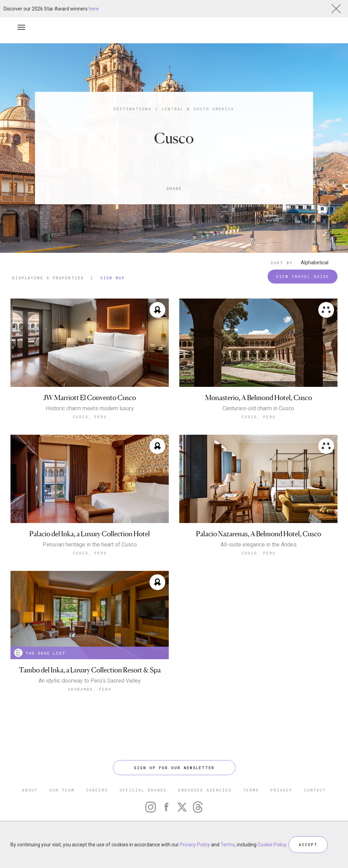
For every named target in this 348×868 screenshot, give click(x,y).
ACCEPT (308, 844)
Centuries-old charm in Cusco (258, 409)
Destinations (133, 109)
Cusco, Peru (90, 417)
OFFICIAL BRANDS (143, 790)
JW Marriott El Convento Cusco (90, 398)
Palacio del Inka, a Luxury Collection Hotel (90, 534)
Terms (228, 845)
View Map (113, 278)
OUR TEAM (62, 790)
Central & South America (198, 109)
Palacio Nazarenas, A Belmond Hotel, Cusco (259, 534)
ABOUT (30, 790)
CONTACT (315, 790)
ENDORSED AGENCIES (205, 790)
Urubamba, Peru (90, 689)
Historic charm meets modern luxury (90, 409)
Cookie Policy (272, 845)
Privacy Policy (195, 845)
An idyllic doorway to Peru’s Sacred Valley (90, 681)
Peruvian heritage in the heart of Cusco (90, 545)
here (94, 9)
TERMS (251, 790)
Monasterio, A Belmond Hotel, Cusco (259, 398)
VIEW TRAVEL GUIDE (303, 276)
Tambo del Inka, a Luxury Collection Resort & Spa (90, 670)
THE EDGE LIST (40, 653)
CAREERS (97, 790)
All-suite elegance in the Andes (259, 545)
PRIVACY (281, 790)
